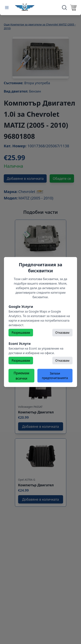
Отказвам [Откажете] (62, 333)
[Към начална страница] (25, 7)
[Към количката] (73, 8)
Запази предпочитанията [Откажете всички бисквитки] (55, 376)
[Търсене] (64, 8)
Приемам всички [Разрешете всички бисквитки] (21, 376)
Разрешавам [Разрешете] (21, 333)
